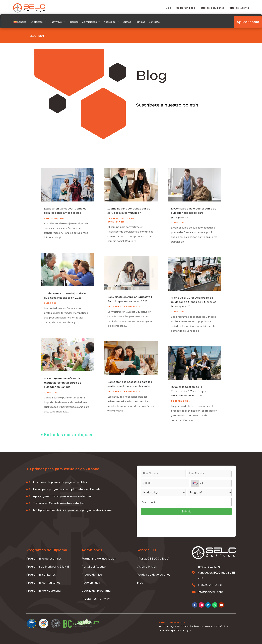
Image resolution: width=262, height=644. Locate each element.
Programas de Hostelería (43, 586)
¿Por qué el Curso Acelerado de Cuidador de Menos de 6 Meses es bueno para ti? (194, 298)
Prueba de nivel (92, 570)
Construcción (181, 397)
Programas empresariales (44, 554)
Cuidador (50, 299)
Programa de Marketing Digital (48, 562)
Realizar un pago (185, 8)
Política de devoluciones (153, 570)
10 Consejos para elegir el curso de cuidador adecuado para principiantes (194, 209)
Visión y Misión (147, 562)
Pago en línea (91, 578)
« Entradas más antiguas (66, 430)
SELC (33, 36)
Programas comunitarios (43, 578)
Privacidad (181, 618)
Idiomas (78, 23)
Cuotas (132, 23)
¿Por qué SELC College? (153, 554)
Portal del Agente (238, 8)
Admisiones (94, 23)
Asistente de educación (124, 303)
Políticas (145, 23)
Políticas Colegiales (167, 618)
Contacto (159, 23)
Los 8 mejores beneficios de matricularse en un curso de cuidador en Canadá (63, 378)
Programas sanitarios (41, 570)
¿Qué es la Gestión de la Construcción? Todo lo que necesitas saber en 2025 (189, 387)
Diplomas (41, 23)
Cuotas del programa (96, 586)
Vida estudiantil (55, 214)
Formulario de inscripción (99, 554)
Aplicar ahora (235, 23)
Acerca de (114, 23)
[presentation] (186, 521)
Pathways (60, 23)
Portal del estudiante (211, 8)
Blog (168, 8)
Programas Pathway (96, 595)
